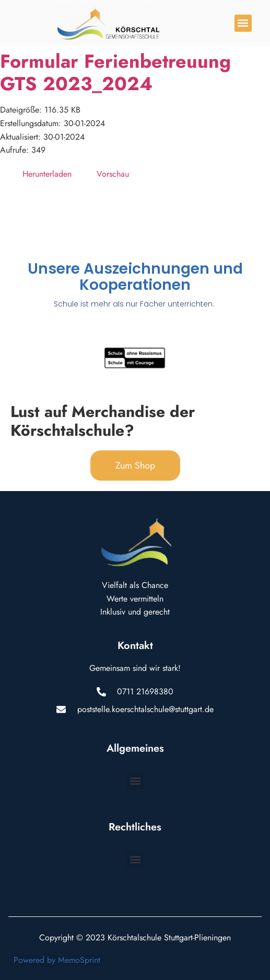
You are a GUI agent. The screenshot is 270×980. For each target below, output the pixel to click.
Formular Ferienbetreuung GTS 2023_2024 (115, 72)
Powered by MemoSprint (57, 960)
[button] (243, 23)
